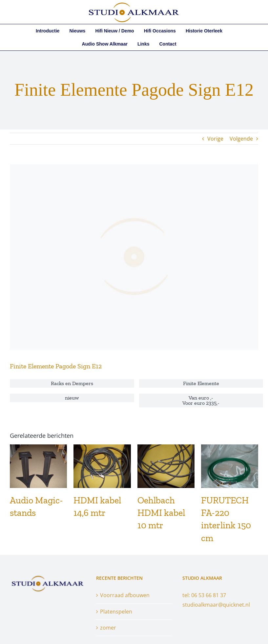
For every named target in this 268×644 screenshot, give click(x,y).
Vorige (215, 139)
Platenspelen (116, 612)
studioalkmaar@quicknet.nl (216, 605)
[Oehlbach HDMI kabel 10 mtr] (166, 448)
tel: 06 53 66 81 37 (204, 595)
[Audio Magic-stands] (38, 448)
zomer (108, 628)
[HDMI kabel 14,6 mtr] (102, 448)
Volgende (241, 139)
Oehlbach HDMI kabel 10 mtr (161, 513)
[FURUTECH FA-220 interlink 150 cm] (230, 448)
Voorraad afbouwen (125, 595)
